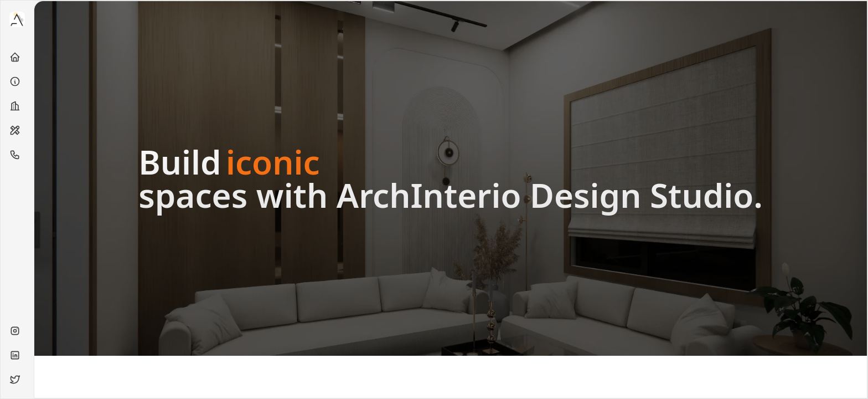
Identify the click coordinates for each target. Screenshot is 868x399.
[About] (17, 81)
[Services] (17, 130)
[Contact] (17, 155)
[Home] (17, 57)
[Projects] (17, 106)
